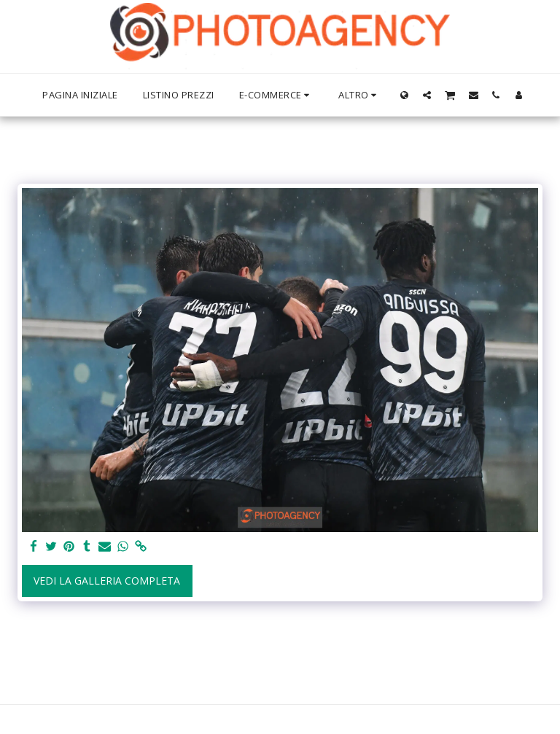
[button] (427, 95)
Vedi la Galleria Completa (107, 581)
